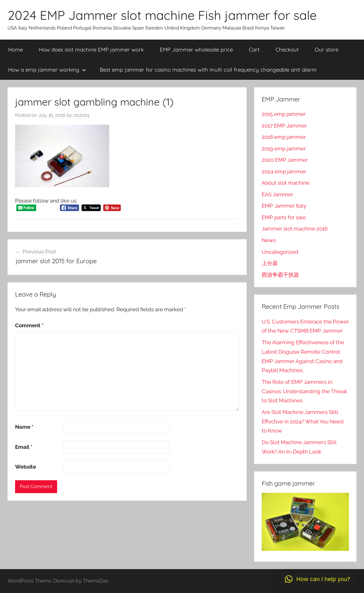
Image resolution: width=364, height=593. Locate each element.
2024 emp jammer (284, 171)
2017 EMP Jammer (284, 126)
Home (16, 49)
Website (26, 467)
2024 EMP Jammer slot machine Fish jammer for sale (162, 15)
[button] (318, 579)
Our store (327, 49)
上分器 (270, 263)
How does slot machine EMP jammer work (91, 49)
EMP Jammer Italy (284, 206)
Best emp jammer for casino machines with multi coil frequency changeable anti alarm (208, 70)
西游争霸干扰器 (280, 275)
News (269, 240)
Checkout (287, 49)
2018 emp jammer (284, 137)
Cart (254, 49)
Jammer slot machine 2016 (295, 229)
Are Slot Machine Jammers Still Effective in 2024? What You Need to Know (303, 422)
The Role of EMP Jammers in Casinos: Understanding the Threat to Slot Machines (304, 391)
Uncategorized (280, 252)
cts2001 (81, 115)
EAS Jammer (277, 194)
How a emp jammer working (47, 70)
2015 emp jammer (284, 114)
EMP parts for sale (284, 217)
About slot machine (286, 183)
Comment (29, 325)
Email (24, 447)
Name (24, 427)
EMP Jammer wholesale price (196, 49)
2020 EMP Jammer (285, 160)
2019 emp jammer (284, 149)
